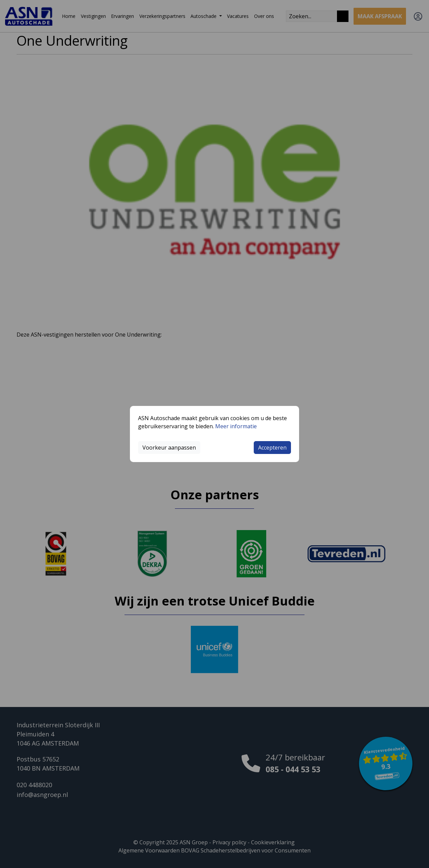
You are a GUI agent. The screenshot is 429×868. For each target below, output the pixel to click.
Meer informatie (236, 426)
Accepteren (272, 448)
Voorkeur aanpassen (169, 448)
